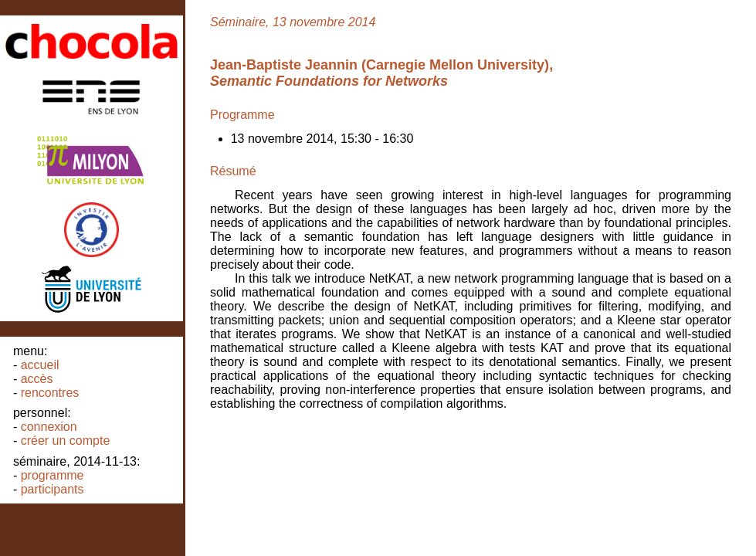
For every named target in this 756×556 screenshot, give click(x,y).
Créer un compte (66, 441)
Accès (37, 379)
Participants (53, 489)
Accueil (40, 365)
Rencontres (50, 393)
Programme (53, 475)
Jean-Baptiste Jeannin (284, 65)
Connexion (49, 427)
